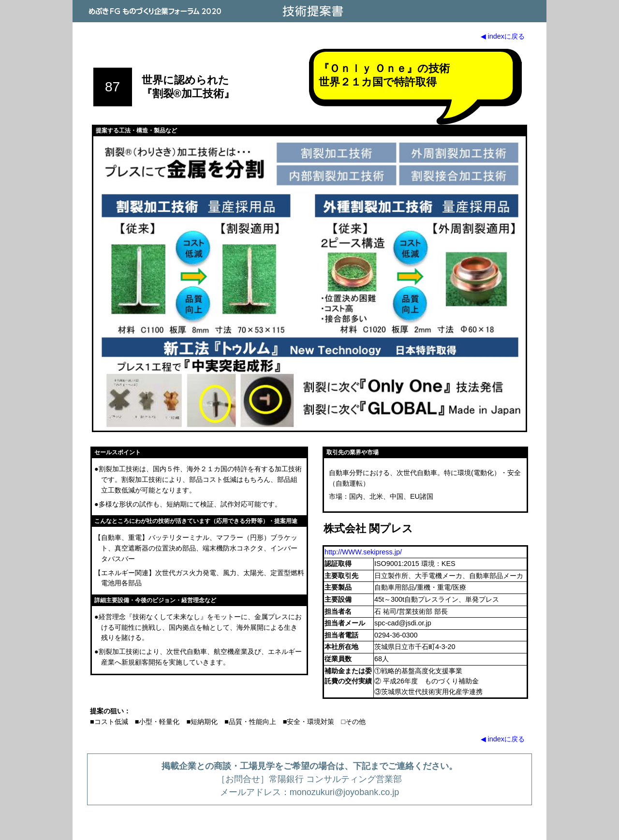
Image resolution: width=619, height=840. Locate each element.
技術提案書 (312, 11)
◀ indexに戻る (503, 36)
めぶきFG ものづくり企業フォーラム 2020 (155, 11)
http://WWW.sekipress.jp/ (363, 552)
